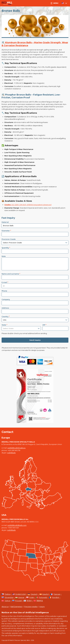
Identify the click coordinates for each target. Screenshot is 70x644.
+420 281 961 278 (14, 450)
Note (4, 256)
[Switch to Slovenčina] (7, 598)
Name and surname (11, 274)
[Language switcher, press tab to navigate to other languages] (64, 3)
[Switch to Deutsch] (33, 595)
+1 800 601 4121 (13, 528)
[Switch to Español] (44, 595)
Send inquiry (35, 340)
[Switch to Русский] (17, 601)
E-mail (5, 282)
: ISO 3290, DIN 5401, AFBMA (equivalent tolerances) (28, 205)
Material (5, 222)
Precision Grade (9, 239)
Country (6, 316)
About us (5, 607)
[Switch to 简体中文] (38, 601)
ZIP (44, 325)
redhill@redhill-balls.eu (16, 448)
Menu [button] (55, 3)
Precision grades (31, 607)
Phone (4, 291)
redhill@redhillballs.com (17, 525)
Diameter (6, 231)
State (4, 325)
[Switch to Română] (54, 598)
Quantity (6, 248)
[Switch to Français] (55, 595)
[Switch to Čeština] (6, 595)
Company (6, 299)
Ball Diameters (16, 607)
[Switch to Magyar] (20, 598)
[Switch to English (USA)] (19, 595)
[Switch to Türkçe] (6, 601)
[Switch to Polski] (30, 598)
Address (5, 308)
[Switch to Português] (42, 598)
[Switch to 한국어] (28, 601)
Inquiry (42, 607)
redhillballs (11, 453)
